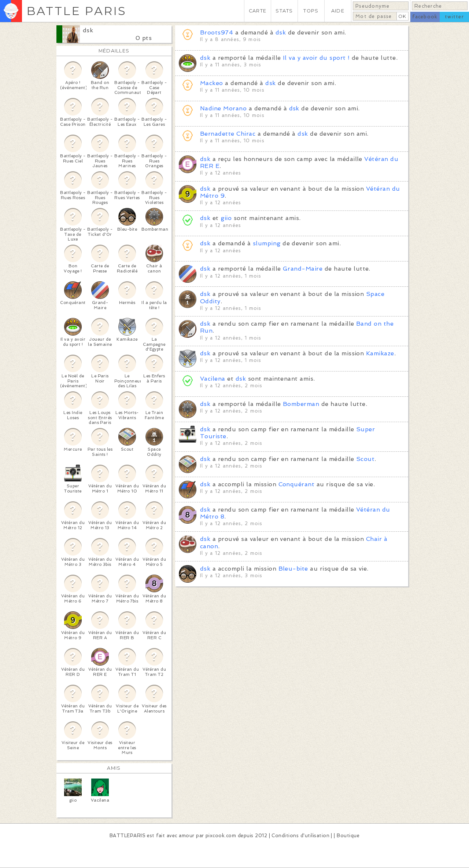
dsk (88, 30)
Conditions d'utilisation (300, 836)
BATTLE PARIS (76, 11)
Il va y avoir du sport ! (316, 58)
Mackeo (212, 83)
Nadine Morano (223, 108)
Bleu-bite (293, 569)
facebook (425, 17)
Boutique (348, 836)
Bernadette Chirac (228, 134)
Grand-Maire (303, 269)
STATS (284, 11)
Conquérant (297, 484)
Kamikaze (380, 353)
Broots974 (217, 32)
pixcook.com (221, 836)
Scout (365, 459)
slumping (267, 243)
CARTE (258, 11)
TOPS (311, 11)
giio (226, 218)
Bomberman (301, 404)
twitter (454, 17)
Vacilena (213, 379)
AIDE (338, 11)
